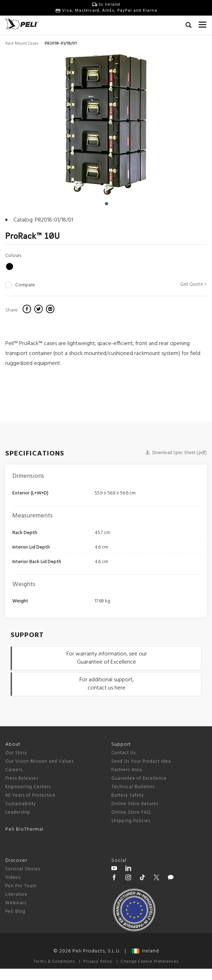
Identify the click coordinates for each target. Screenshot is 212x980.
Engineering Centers (28, 787)
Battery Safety (128, 795)
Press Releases (22, 778)
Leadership (18, 812)
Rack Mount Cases (22, 44)
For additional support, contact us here (107, 684)
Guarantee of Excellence (139, 778)
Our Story (16, 753)
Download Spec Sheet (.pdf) (176, 453)
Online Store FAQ (131, 812)
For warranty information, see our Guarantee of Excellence (107, 658)
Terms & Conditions (54, 962)
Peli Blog (15, 912)
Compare (25, 285)
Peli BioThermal (24, 829)
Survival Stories (23, 869)
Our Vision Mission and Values (40, 761)
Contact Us (123, 753)
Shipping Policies (131, 821)
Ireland (145, 951)
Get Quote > (193, 284)
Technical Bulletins (133, 787)
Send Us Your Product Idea (141, 761)
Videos (13, 878)
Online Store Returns (135, 804)
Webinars (16, 903)
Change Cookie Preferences (150, 962)
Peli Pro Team (21, 886)
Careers (14, 770)
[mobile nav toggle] (203, 23)
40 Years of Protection (30, 795)
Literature (16, 895)
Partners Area (127, 770)
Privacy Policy (98, 962)
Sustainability (21, 804)
